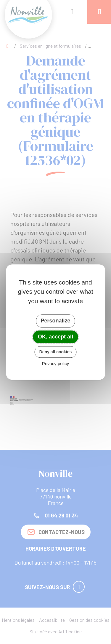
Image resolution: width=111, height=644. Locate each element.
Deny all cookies (56, 352)
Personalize (55, 321)
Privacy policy (56, 363)
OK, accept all (55, 337)
